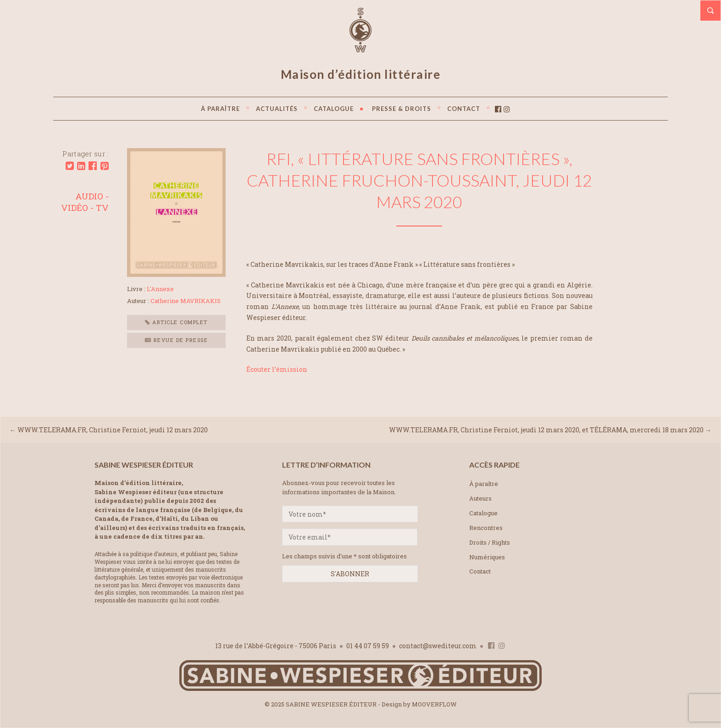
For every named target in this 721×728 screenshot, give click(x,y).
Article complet (176, 322)
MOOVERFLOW (434, 704)
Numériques (487, 557)
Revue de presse (177, 340)
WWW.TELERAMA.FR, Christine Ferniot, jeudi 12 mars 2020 (113, 430)
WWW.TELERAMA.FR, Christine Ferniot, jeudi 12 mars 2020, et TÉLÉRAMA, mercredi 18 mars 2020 (546, 430)
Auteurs (480, 498)
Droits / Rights (490, 542)
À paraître (484, 484)
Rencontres (486, 528)
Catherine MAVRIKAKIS (186, 301)
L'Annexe (160, 289)
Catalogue (483, 513)
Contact (480, 571)
